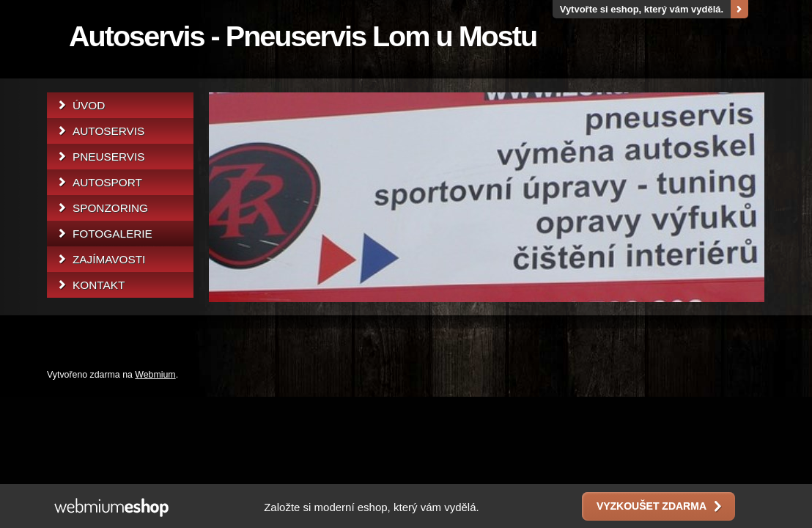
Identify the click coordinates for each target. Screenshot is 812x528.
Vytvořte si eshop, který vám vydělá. (642, 9)
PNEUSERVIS (109, 157)
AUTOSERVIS (108, 131)
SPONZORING (110, 208)
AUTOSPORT (107, 182)
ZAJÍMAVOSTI (109, 259)
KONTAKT (99, 285)
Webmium (155, 375)
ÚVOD (89, 105)
